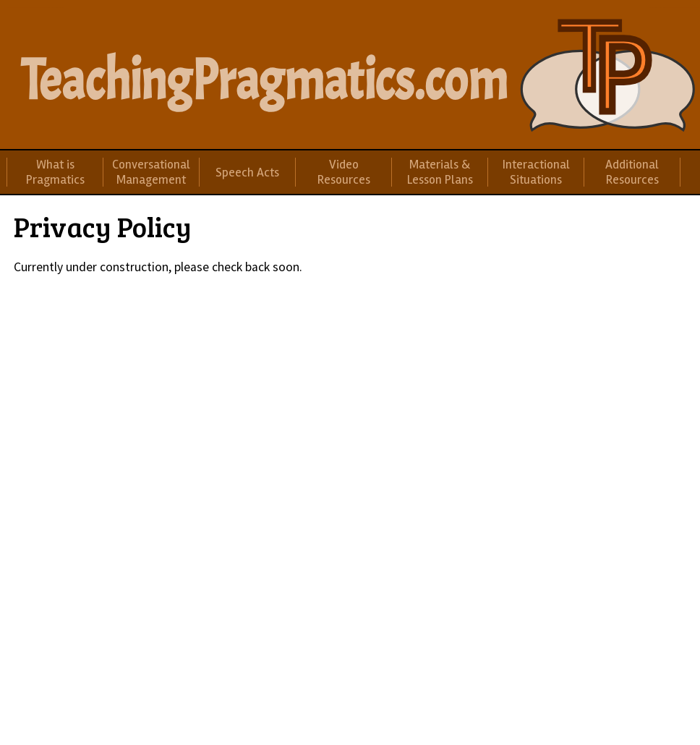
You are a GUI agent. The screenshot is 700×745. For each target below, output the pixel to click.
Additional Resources (632, 172)
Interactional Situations (536, 172)
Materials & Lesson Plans (440, 172)
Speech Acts (247, 173)
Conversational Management (151, 172)
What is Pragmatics (55, 172)
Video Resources (344, 172)
